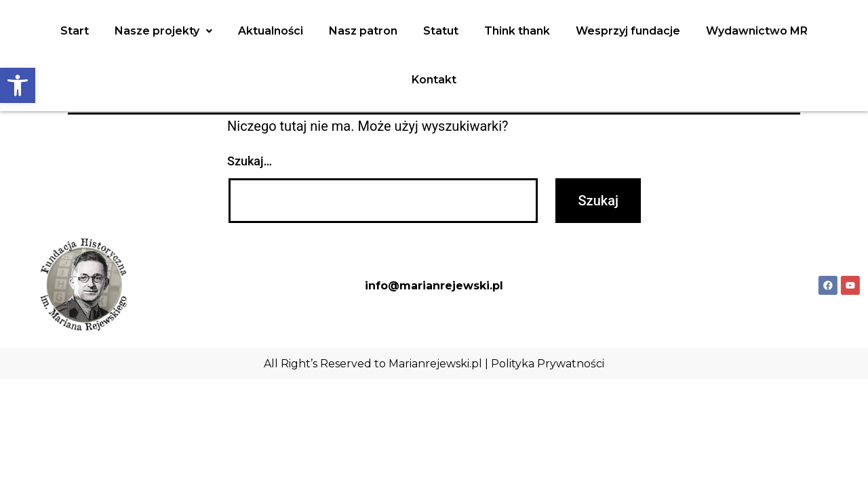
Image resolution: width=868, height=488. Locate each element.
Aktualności (271, 31)
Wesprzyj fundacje (628, 31)
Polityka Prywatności (548, 364)
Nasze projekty (163, 31)
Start (75, 31)
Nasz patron (363, 31)
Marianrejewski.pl (435, 364)
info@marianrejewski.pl (434, 286)
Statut (441, 31)
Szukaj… (250, 161)
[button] (18, 85)
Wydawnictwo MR (757, 31)
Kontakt (434, 80)
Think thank (517, 31)
